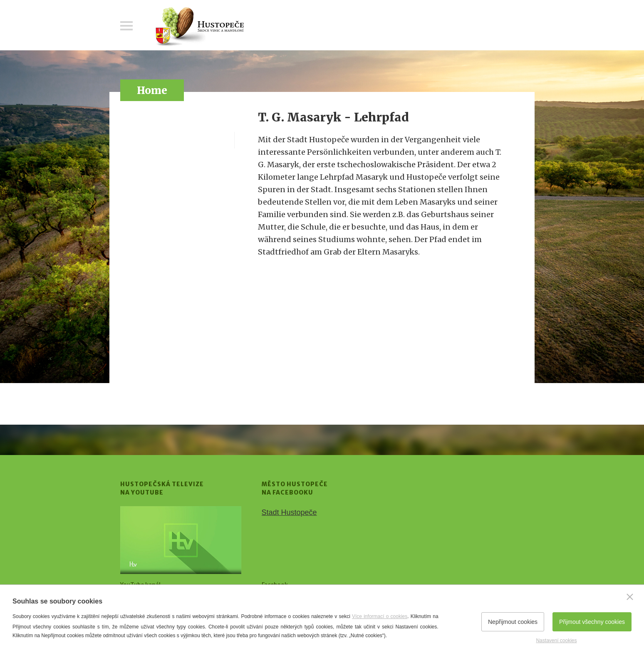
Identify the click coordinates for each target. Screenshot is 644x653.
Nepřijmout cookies (513, 622)
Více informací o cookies (380, 616)
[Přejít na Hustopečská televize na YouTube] (181, 540)
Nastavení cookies (556, 641)
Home (152, 90)
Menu (126, 26)
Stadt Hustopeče (289, 512)
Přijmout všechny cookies (592, 622)
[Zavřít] (630, 597)
